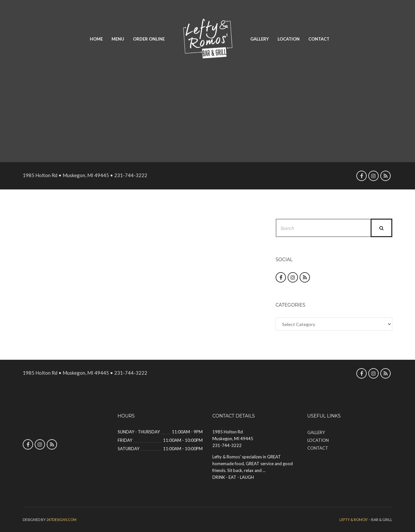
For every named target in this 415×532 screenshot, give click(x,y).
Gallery (260, 39)
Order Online (149, 39)
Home (96, 39)
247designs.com (61, 520)
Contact (319, 39)
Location (289, 39)
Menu (118, 39)
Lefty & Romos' (354, 520)
